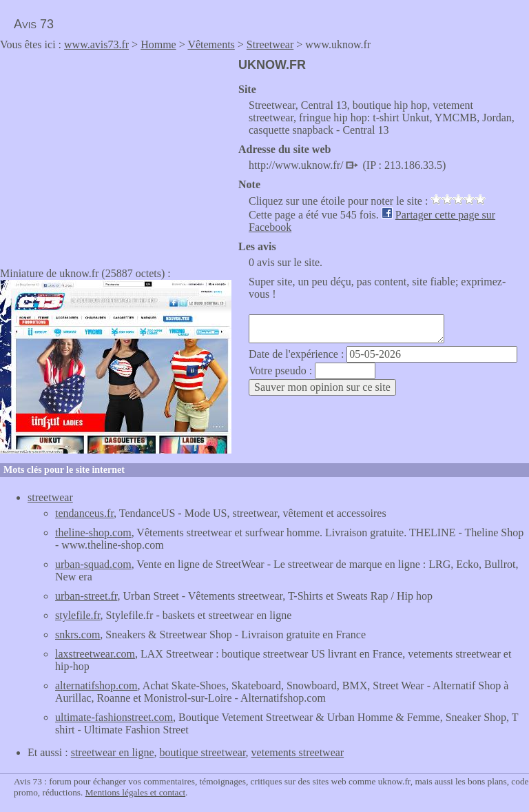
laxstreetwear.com (95, 654)
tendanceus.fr (84, 513)
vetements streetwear (298, 752)
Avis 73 (34, 24)
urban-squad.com (93, 564)
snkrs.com (77, 635)
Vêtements (211, 44)
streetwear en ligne (113, 752)
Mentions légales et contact (135, 792)
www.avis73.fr (96, 44)
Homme (158, 44)
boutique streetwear (203, 752)
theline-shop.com (93, 532)
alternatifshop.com (96, 686)
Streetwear (270, 44)
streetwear (50, 497)
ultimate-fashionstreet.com (114, 717)
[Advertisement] (116, 154)
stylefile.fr (78, 615)
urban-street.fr (86, 596)
